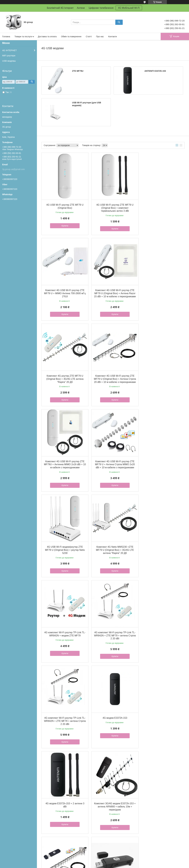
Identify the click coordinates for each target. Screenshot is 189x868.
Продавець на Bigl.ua (94, 863)
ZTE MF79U (78, 71)
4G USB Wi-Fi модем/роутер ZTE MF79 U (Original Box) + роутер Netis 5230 (161, 378)
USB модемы (9, 61)
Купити (64, 224)
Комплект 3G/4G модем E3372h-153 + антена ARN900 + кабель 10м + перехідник (64, 630)
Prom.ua (108, 860)
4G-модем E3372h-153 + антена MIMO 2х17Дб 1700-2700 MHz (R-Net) (113, 714)
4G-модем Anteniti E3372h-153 (161, 711)
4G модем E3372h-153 (113, 543)
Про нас (100, 37)
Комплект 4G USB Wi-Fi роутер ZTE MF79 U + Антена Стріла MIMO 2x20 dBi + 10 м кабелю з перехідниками (113, 378)
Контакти (113, 37)
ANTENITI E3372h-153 (155, 71)
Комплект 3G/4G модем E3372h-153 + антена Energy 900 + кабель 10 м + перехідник (113, 799)
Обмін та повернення (71, 37)
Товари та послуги (23, 37)
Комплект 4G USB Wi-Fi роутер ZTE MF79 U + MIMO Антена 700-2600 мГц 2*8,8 (161, 206)
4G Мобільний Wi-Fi (129, 8)
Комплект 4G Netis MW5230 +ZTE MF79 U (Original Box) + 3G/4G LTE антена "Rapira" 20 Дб (64, 462)
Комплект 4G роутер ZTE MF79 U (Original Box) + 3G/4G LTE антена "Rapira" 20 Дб (113, 291)
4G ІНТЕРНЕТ (9, 50)
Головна (6, 37)
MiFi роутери (9, 56)
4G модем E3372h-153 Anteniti (161, 627)
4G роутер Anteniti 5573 (162, 796)
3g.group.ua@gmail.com (14, 169)
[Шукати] (119, 22)
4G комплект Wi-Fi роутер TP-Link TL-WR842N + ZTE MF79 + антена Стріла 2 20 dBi (162, 462)
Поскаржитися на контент (87, 865)
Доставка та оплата (47, 37)
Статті (89, 37)
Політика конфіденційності (110, 865)
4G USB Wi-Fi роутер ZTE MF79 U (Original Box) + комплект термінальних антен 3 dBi (113, 206)
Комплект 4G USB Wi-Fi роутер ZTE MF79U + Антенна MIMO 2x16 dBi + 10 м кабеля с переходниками (64, 378)
